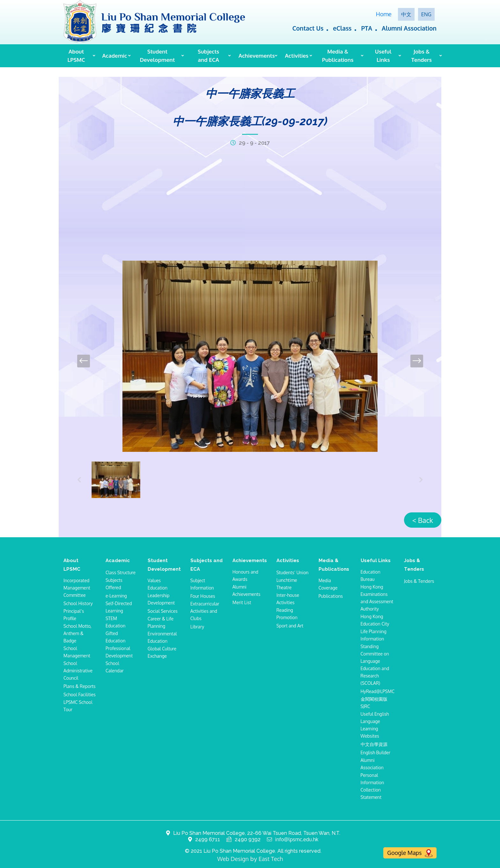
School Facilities (80, 694)
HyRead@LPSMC (378, 691)
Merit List (242, 602)
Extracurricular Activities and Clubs (205, 611)
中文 (406, 14)
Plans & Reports (80, 686)
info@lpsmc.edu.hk (297, 839)
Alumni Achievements (246, 590)
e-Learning (116, 596)
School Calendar (115, 667)
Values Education (158, 584)
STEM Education (115, 622)
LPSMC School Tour (78, 706)
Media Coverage (328, 584)
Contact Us (308, 28)
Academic (115, 56)
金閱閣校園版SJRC (374, 703)
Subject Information (202, 584)
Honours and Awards (245, 575)
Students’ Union (293, 572)
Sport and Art (290, 626)
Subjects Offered (114, 584)
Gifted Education (115, 637)
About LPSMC (76, 56)
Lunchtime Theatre (287, 584)
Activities (297, 56)
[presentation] (84, 361)
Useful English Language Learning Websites (375, 725)
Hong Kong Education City (375, 620)
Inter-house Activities (288, 599)
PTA (367, 28)
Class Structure (121, 572)
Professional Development (119, 652)
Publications (331, 596)
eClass (342, 28)
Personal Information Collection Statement (372, 786)
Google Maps (410, 853)
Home (384, 14)
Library (197, 627)
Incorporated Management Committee (77, 588)
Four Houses (203, 596)
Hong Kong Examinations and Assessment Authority (377, 598)
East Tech (271, 859)
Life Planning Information (374, 635)
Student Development (157, 56)
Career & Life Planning (161, 622)
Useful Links (383, 56)
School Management (77, 652)
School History (78, 603)
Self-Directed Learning (119, 607)
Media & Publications (338, 56)
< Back (423, 520)
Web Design (233, 859)
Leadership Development (161, 599)
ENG (426, 14)
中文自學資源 (374, 744)
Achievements (256, 56)
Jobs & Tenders (422, 56)
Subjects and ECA (208, 56)
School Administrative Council (78, 671)
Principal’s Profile (74, 615)
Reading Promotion (287, 614)
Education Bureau (371, 575)
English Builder (376, 752)
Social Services (163, 611)
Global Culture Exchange (162, 652)
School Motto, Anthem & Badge (77, 633)
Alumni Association (409, 28)
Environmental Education (162, 637)
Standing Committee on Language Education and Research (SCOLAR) (375, 665)
